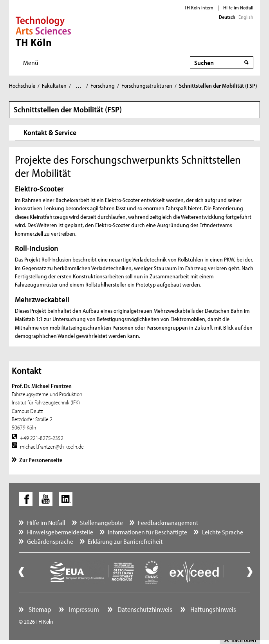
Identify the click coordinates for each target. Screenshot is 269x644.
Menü (31, 62)
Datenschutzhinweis (144, 609)
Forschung (103, 86)
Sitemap (39, 609)
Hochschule (22, 86)
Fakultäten (54, 86)
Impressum (83, 609)
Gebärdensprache (50, 541)
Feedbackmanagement (168, 522)
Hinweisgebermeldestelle (60, 532)
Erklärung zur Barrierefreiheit (125, 541)
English (246, 17)
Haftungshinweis (212, 609)
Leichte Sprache (223, 532)
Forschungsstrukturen (147, 86)
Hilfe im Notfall (238, 7)
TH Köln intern (199, 7)
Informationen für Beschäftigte (147, 532)
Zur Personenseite (41, 460)
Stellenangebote (101, 522)
